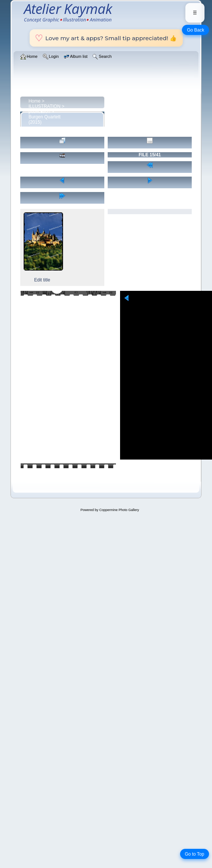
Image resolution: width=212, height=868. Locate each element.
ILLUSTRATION (44, 106)
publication (39, 112)
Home (35, 101)
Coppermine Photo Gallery (119, 510)
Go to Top (194, 854)
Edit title (42, 280)
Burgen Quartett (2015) (44, 119)
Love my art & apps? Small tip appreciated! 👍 (106, 38)
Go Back (195, 30)
